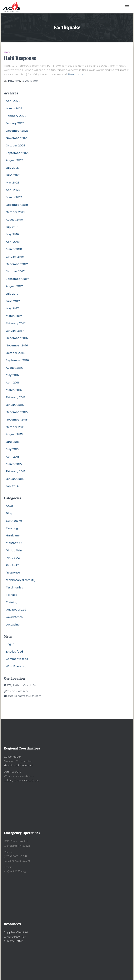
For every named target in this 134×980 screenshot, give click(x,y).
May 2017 (12, 308)
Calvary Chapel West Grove (22, 780)
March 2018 (14, 249)
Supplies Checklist (16, 932)
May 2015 (12, 449)
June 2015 (13, 442)
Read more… (76, 74)
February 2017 (16, 323)
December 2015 (17, 412)
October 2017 (15, 271)
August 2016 (14, 368)
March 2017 (14, 316)
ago (30, 81)
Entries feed (14, 652)
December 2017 (17, 264)
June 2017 (13, 301)
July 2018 (12, 227)
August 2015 (14, 434)
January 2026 (15, 123)
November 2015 (17, 420)
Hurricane (13, 535)
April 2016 (13, 383)
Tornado (12, 595)
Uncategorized (16, 610)
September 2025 (17, 153)
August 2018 (14, 220)
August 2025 (15, 160)
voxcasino (13, 625)
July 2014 (12, 486)
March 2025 (14, 197)
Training (12, 602)
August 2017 (14, 286)
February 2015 (16, 471)
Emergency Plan (15, 937)
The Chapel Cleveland (18, 765)
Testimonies (14, 588)
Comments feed (17, 659)
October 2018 (15, 212)
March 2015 (14, 464)
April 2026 (13, 101)
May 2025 (12, 183)
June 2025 (13, 175)
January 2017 (15, 331)
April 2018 (13, 242)
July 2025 (12, 168)
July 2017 (12, 294)
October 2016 (15, 353)
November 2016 (17, 345)
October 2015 (15, 427)
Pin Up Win (14, 550)
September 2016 (17, 360)
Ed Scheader (12, 757)
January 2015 (15, 479)
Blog (7, 52)
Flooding (12, 528)
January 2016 (15, 405)
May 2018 (12, 234)
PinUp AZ (12, 565)
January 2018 (15, 257)
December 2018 (17, 205)
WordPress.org (16, 666)
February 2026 (16, 116)
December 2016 (17, 338)
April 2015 (13, 457)
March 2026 (14, 108)
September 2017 (17, 279)
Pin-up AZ (13, 558)
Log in (10, 644)
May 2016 (12, 375)
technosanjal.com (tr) (20, 580)
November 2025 (17, 138)
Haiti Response (20, 58)
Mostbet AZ (14, 543)
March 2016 (14, 390)
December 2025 (17, 131)
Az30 (9, 506)
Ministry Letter (13, 941)
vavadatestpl (15, 617)
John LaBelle (13, 772)
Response (13, 573)
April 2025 (13, 190)
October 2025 (15, 145)
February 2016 (16, 397)
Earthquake (14, 521)
